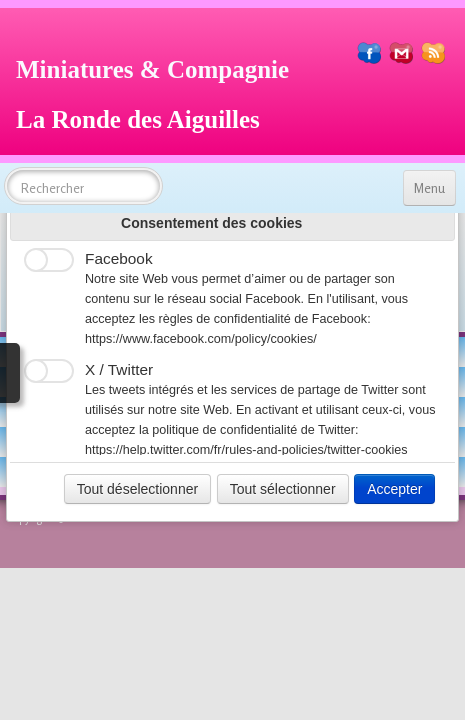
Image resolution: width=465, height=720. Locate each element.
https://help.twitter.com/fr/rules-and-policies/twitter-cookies (246, 450)
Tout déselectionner (137, 489)
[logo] (160, 92)
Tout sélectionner (283, 489)
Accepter (394, 489)
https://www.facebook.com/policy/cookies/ (201, 339)
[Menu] (429, 188)
